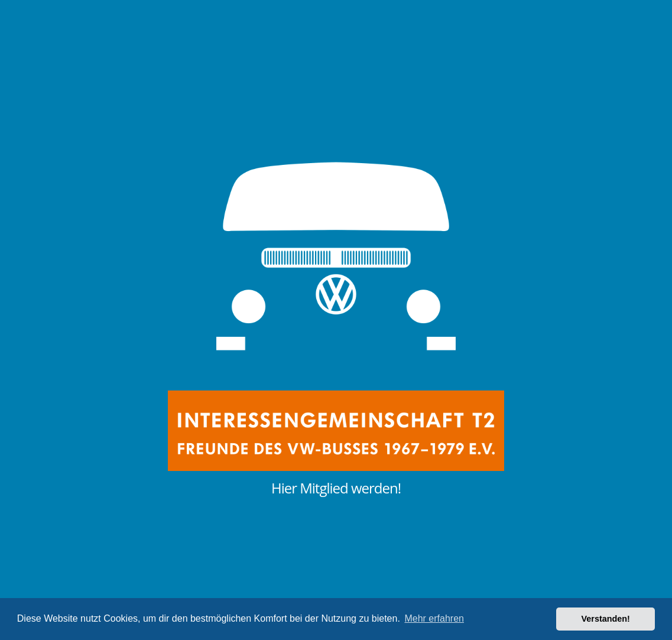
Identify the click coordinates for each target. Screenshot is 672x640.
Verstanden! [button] (606, 619)
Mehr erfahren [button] (434, 618)
